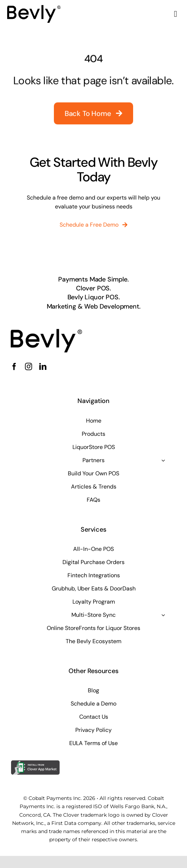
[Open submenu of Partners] (163, 460)
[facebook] (14, 367)
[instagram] (29, 367)
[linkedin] (43, 367)
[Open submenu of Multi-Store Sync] (163, 615)
